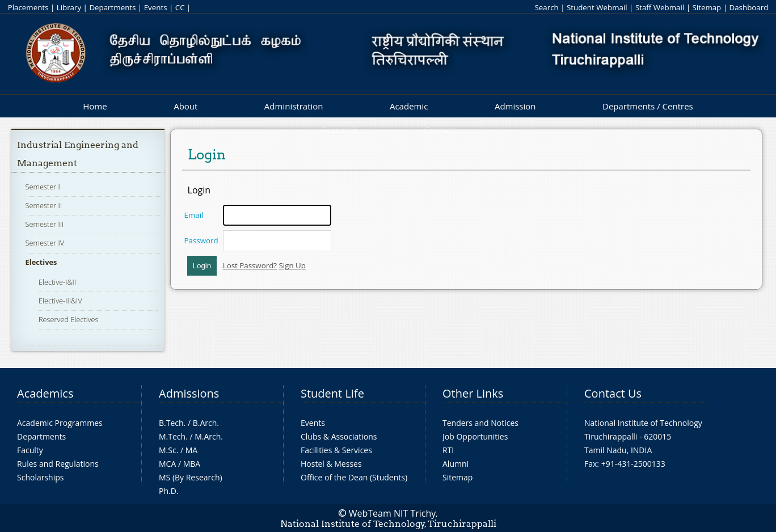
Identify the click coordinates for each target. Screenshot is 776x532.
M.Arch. (209, 436)
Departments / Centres (648, 106)
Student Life (332, 393)
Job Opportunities (475, 436)
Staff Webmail (660, 7)
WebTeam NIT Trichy (393, 513)
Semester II (44, 205)
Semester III (45, 224)
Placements (28, 7)
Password (201, 240)
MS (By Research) (191, 477)
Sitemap (707, 7)
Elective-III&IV (60, 301)
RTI (448, 450)
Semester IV (45, 243)
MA (191, 450)
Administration (294, 106)
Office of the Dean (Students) (354, 477)
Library (69, 7)
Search (546, 7)
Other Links (473, 393)
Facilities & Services (336, 450)
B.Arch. (206, 423)
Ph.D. (169, 491)
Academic (409, 106)
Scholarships (40, 477)
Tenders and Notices (480, 423)
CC (180, 7)
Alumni (456, 464)
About (185, 106)
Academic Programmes (60, 423)
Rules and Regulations (58, 464)
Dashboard (749, 7)
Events (156, 7)
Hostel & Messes (331, 464)
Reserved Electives (69, 319)
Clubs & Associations (339, 436)
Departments (112, 7)
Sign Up (292, 265)
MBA (192, 464)
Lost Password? (250, 265)
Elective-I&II (57, 282)
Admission (515, 106)
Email (194, 215)
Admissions (189, 393)
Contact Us (613, 393)
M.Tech (172, 436)
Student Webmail (597, 7)
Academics (45, 393)
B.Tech (171, 423)
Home (95, 106)
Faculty (30, 450)
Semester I (43, 187)
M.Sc (168, 450)
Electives (41, 262)
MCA (167, 464)
